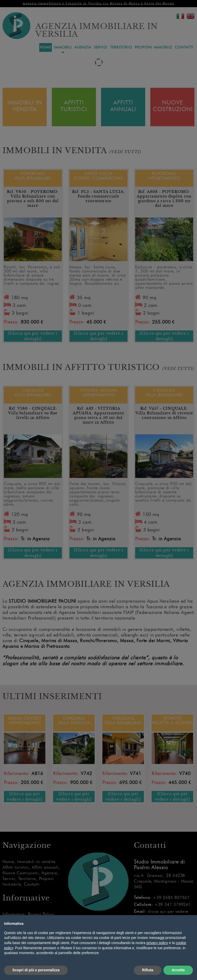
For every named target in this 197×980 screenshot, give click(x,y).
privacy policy (157, 943)
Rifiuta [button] (148, 970)
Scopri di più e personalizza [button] (36, 970)
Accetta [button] (178, 970)
